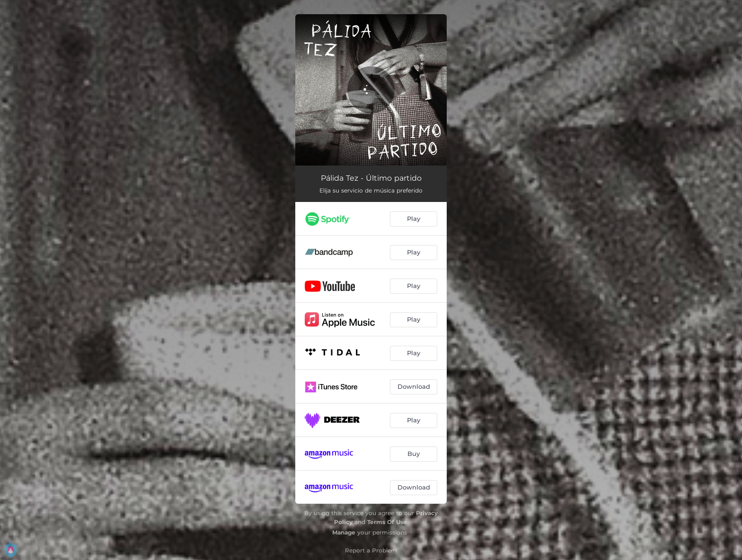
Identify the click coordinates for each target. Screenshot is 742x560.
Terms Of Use (387, 522)
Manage (344, 532)
